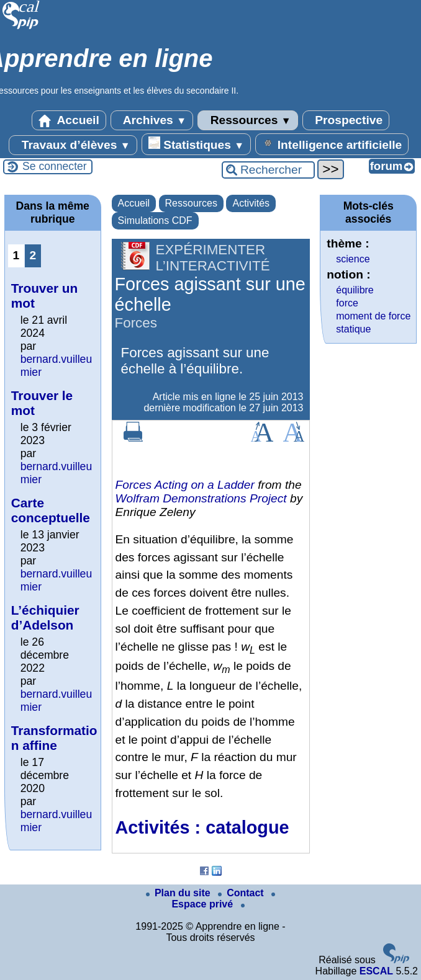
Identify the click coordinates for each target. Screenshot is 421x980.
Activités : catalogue (202, 827)
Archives (152, 120)
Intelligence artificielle (332, 144)
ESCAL (376, 971)
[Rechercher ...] (268, 170)
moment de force (373, 316)
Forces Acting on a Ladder (185, 485)
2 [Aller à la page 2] (33, 255)
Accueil (69, 120)
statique (353, 329)
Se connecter (55, 166)
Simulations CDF (155, 220)
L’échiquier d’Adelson (45, 617)
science (353, 259)
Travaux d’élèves (73, 145)
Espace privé (223, 901)
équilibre (355, 290)
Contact (242, 893)
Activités (251, 203)
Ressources (247, 120)
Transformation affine (54, 738)
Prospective (346, 120)
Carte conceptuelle (51, 510)
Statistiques (196, 144)
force (347, 303)
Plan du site (179, 893)
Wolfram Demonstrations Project (201, 498)
